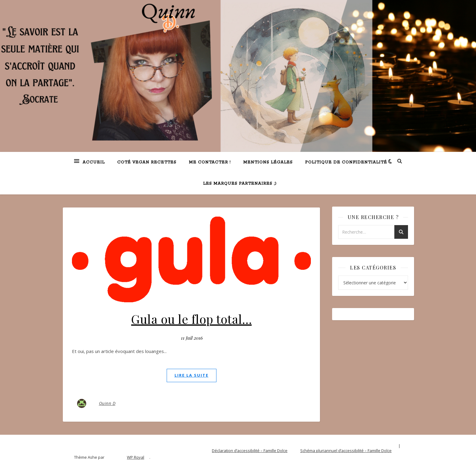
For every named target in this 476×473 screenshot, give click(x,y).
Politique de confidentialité (346, 162)
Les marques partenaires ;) (240, 184)
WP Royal (136, 457)
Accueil (94, 162)
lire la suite (192, 375)
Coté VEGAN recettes (147, 162)
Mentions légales (268, 162)
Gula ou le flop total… (191, 319)
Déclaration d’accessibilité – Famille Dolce (250, 451)
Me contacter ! (210, 162)
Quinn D (107, 403)
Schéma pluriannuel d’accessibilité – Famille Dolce (346, 451)
